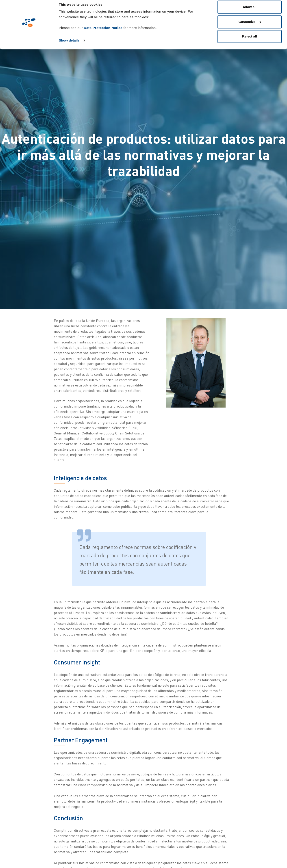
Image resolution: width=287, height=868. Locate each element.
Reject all (250, 41)
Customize (250, 27)
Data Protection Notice (103, 33)
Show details (69, 45)
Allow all (250, 12)
